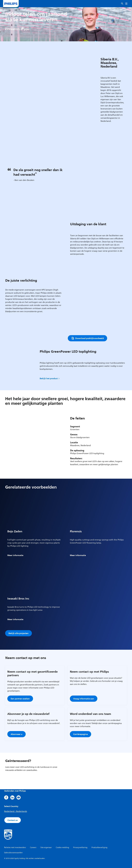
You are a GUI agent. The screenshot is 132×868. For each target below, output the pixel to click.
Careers (33, 847)
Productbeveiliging (99, 847)
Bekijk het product (50, 378)
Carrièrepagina (81, 734)
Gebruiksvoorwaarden (13, 853)
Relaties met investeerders (15, 847)
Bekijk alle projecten (18, 633)
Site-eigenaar (46, 847)
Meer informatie (15, 555)
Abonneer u (16, 734)
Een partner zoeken (20, 699)
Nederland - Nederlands (16, 811)
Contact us (13, 820)
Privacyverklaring (80, 847)
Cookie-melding (62, 847)
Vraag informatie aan (84, 699)
